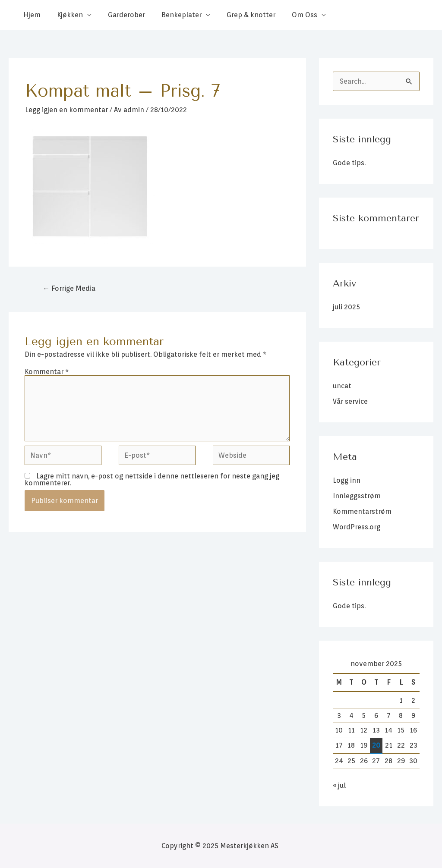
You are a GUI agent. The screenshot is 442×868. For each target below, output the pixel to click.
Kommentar (47, 372)
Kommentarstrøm (362, 511)
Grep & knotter (239, 15)
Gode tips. (349, 163)
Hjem (31, 15)
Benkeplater (172, 15)
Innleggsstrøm (357, 496)
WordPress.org (357, 527)
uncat (342, 386)
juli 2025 (346, 307)
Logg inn (347, 480)
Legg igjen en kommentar (66, 110)
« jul (339, 785)
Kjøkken (66, 15)
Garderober (120, 15)
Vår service (350, 401)
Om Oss (290, 15)
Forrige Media (69, 288)
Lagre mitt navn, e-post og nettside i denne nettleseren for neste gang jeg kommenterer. (152, 480)
